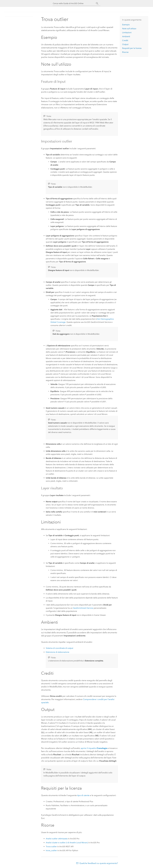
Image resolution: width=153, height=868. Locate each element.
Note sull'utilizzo (129, 29)
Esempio (126, 25)
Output (125, 44)
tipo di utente (83, 795)
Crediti (125, 40)
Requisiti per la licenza (132, 48)
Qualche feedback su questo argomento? (99, 863)
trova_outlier (51, 850)
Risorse (125, 52)
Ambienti (126, 36)
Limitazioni (127, 33)
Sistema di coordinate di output (59, 648)
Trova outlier (51, 847)
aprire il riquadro (94, 748)
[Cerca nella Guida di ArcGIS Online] (74, 3)
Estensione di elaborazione (57, 652)
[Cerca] (97, 3)
